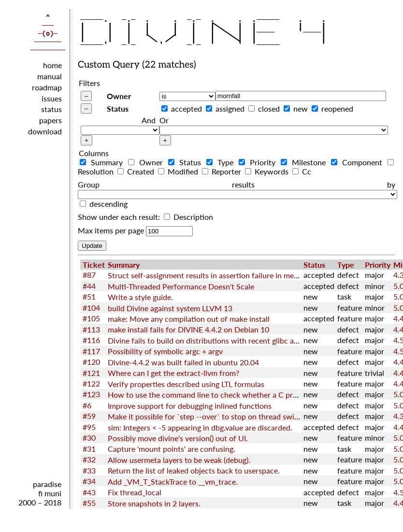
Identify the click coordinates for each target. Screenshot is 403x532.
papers (50, 120)
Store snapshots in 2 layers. (154, 503)
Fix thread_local (135, 492)
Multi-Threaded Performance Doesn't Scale (181, 286)
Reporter (223, 171)
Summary (103, 162)
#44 (89, 286)
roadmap (47, 87)
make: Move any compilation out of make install (189, 319)
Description (188, 217)
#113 (91, 329)
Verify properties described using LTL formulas (186, 384)
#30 (89, 438)
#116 (91, 340)
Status (118, 108)
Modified (179, 171)
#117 (91, 351)
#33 (89, 470)
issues (52, 98)
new (301, 108)
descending (108, 204)
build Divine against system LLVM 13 (170, 308)
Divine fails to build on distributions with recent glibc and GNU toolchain (232, 340)
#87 (89, 275)
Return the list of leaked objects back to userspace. (194, 470)
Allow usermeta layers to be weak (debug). (179, 460)
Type (222, 162)
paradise (47, 484)
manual (50, 76)
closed (269, 108)
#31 (89, 449)
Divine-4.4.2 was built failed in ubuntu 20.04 (183, 362)
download (45, 131)
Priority (259, 162)
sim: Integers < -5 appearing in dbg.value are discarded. (200, 427)
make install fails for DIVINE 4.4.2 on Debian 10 (188, 329)
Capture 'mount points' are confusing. (172, 449)
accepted (187, 108)
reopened (337, 108)
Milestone (305, 162)
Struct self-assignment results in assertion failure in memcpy (210, 275)
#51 (89, 296)
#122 (91, 383)
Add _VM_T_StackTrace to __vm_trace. (173, 482)
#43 (89, 492)
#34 (89, 481)
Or (164, 120)
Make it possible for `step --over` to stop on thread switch (207, 416)
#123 (91, 394)
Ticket (94, 265)
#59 (89, 416)
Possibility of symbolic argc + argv (165, 351)
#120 (91, 362)
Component (358, 162)
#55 (89, 503)
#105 (91, 318)
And (149, 120)
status (51, 109)
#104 (91, 308)
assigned (230, 108)
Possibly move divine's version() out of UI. (178, 438)
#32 (89, 459)
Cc (302, 171)
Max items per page (111, 230)
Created (137, 171)
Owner (119, 96)
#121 (91, 373)
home (52, 65)
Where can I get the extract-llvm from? (173, 373)
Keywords (268, 171)
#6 (87, 405)
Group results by (237, 184)
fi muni (50, 493)
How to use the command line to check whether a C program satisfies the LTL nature (251, 395)
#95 (89, 427)
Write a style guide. (140, 297)
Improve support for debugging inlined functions (190, 406)
